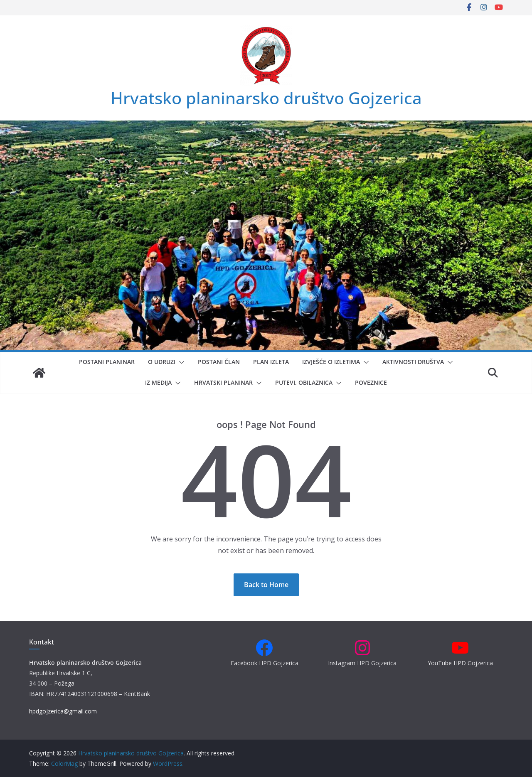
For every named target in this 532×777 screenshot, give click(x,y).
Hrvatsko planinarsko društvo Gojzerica (266, 98)
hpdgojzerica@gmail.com (63, 711)
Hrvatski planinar (223, 382)
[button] (180, 362)
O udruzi (162, 362)
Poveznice (371, 382)
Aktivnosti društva (413, 362)
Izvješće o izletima (331, 362)
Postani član (219, 362)
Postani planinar (107, 362)
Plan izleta (271, 362)
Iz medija (158, 382)
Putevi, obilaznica (304, 382)
